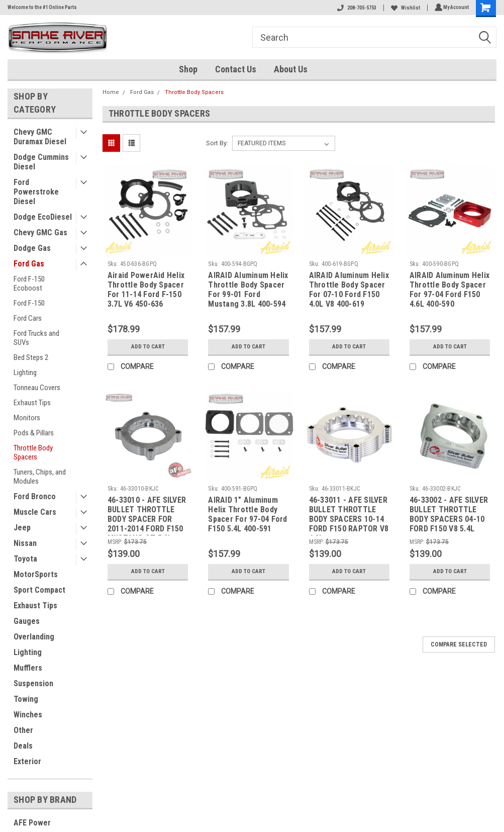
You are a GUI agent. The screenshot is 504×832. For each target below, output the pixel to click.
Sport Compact (39, 590)
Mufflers (28, 668)
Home (111, 92)
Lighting (25, 373)
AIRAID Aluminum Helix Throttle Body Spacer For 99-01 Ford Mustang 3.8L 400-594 (248, 290)
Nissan (25, 543)
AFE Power (32, 823)
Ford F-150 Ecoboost (29, 284)
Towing (26, 699)
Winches (28, 715)
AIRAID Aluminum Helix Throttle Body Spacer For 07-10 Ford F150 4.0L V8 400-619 (349, 290)
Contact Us (236, 69)
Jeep (22, 528)
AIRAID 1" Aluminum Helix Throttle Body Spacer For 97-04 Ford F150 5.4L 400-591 (247, 514)
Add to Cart (148, 347)
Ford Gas (29, 264)
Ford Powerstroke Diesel (36, 192)
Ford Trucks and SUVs (36, 338)
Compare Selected (459, 644)
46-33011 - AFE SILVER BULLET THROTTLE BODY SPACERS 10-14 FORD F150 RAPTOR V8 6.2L (349, 515)
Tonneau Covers (37, 388)
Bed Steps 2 (31, 357)
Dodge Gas (32, 248)
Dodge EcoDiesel (43, 217)
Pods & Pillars (34, 433)
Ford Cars (28, 318)
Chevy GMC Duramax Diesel (40, 137)
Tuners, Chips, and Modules (40, 477)
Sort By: (217, 143)
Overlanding (34, 637)
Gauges (27, 621)
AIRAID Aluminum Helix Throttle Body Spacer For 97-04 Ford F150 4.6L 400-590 (449, 290)
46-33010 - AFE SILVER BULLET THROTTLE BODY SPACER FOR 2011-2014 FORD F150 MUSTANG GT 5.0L (147, 515)
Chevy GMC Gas (40, 233)
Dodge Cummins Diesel (41, 162)
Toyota (25, 559)
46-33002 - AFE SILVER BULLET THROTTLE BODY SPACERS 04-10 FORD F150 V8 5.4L (449, 514)
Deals (23, 746)
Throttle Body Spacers (33, 452)
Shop (188, 69)
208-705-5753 (355, 8)
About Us (291, 69)
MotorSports (36, 574)
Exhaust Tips (32, 403)
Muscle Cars (35, 512)
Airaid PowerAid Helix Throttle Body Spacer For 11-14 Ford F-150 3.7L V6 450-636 (146, 290)
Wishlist (404, 8)
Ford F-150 (29, 303)
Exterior (27, 761)
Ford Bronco (35, 496)
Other (23, 730)
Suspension (33, 683)
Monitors (27, 418)
